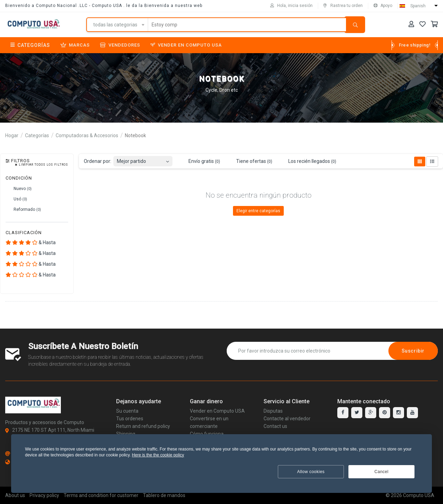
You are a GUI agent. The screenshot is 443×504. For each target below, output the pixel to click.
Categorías (30, 45)
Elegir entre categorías (258, 211)
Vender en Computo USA (186, 45)
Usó (16, 199)
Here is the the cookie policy (158, 455)
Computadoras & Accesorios (87, 135)
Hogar (12, 135)
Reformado (23, 209)
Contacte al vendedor (287, 419)
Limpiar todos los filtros (42, 165)
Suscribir (413, 351)
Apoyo (383, 6)
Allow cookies (311, 472)
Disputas (273, 411)
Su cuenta (127, 411)
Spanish (418, 6)
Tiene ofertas (250, 162)
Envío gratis (200, 162)
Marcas (75, 45)
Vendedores (120, 45)
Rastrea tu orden (343, 6)
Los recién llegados (308, 162)
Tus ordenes (130, 419)
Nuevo (19, 189)
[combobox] (143, 159)
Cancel (381, 472)
